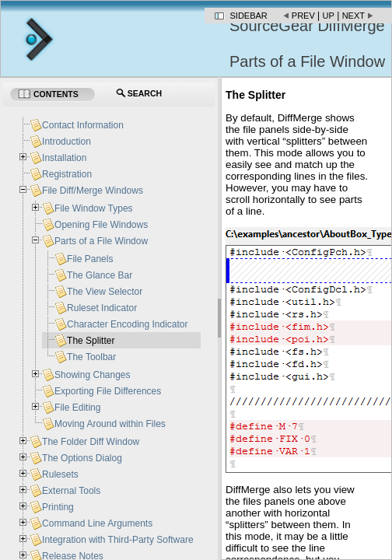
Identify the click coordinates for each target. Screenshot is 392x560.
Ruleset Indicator (102, 308)
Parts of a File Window (101, 241)
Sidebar (249, 16)
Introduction (66, 142)
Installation (64, 158)
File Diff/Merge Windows (93, 191)
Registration (67, 174)
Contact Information (83, 125)
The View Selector (105, 292)
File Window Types (93, 208)
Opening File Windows (101, 225)
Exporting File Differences (108, 391)
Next (353, 16)
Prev (303, 16)
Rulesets (60, 474)
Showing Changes (92, 375)
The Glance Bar (100, 275)
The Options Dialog (82, 458)
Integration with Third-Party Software (118, 540)
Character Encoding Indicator (127, 324)
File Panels (90, 259)
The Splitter (91, 341)
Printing (58, 507)
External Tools (71, 491)
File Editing (77, 408)
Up (329, 16)
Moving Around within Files (110, 424)
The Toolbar (91, 357)
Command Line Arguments (97, 523)
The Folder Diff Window (91, 442)
